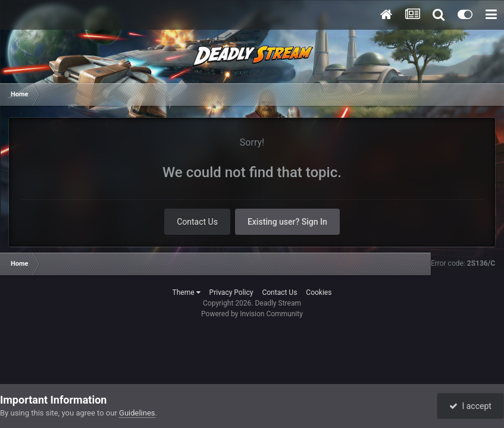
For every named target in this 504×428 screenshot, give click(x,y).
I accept (470, 406)
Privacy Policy (231, 292)
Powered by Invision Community (252, 314)
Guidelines (137, 413)
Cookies (319, 292)
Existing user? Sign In (287, 222)
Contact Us (197, 222)
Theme (187, 292)
